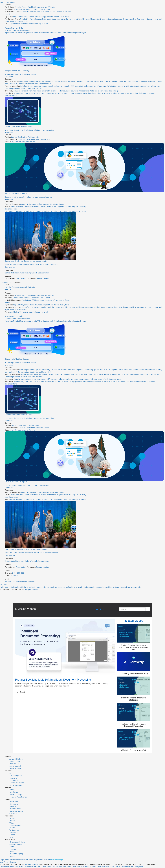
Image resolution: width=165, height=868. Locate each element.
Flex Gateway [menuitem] (27, 12)
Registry (8, 28)
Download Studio (16, 768)
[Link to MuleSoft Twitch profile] (130, 587)
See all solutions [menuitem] (11, 96)
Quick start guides (16, 811)
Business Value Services (19, 797)
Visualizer (27, 30)
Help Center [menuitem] (15, 142)
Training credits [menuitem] (33, 137)
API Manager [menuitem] (57, 12)
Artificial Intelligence (17, 783)
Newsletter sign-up (16, 854)
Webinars (13, 818)
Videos (12, 823)
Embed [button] (21, 692)
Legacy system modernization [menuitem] (80, 93)
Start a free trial (15, 766)
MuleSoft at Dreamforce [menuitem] (35, 211)
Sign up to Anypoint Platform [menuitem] (24, 17)
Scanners (15, 28)
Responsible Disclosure (42, 860)
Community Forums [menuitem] (28, 142)
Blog (11, 837)
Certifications (23, 137)
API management (16, 776)
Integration (13, 778)
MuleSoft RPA (15, 761)
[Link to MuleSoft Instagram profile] (58, 587)
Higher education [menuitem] (64, 91)
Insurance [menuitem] (74, 91)
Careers (12, 856)
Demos (12, 821)
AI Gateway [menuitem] (67, 12)
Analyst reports (15, 825)
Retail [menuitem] (106, 91)
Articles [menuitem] (69, 207)
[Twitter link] (100, 609)
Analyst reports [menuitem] (35, 207)
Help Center (14, 802)
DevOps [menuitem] (32, 93)
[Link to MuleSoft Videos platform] (107, 587)
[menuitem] (85, 41)
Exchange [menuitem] (27, 9)
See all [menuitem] (7, 14)
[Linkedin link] (97, 609)
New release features (17, 842)
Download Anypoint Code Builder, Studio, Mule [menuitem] (52, 17)
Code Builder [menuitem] (18, 9)
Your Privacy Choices (8, 862)
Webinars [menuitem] (14, 207)
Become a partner (43, 279)
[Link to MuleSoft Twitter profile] (34, 587)
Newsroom (13, 851)
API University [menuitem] (81, 207)
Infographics (14, 832)
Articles (12, 835)
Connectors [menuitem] (35, 9)
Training (28, 273)
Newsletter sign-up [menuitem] (57, 204)
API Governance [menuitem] (38, 12)
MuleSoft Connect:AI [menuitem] (18, 211)
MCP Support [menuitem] (45, 9)
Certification (14, 792)
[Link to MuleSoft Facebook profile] (83, 587)
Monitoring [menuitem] (48, 12)
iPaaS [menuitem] (66, 93)
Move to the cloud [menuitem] (108, 93)
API (11, 773)
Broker (21, 28)
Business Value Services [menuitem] (41, 139)
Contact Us (4, 282)
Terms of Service (11, 860)
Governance (9, 30)
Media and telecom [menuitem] (97, 91)
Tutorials (34, 273)
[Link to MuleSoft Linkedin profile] (12, 587)
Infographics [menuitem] (61, 207)
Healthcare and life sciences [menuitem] (47, 91)
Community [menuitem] (24, 204)
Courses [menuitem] (14, 137)
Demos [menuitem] (21, 207)
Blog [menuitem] (74, 207)
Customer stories (16, 844)
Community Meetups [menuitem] (71, 211)
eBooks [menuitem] (44, 207)
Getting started (10, 273)
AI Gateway (18, 30)
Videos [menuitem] (26, 207)
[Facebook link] (104, 609)
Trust (25, 860)
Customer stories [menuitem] (35, 204)
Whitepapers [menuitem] (52, 207)
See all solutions (15, 785)
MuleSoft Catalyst (16, 795)
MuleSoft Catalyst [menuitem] (25, 139)
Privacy (20, 860)
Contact (30, 860)
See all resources (11, 209)
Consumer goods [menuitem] (115, 91)
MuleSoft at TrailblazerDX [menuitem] (53, 211)
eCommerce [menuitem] (40, 93)
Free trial (8, 289)
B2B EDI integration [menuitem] (21, 93)
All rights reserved (32, 590)
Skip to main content (8, 2)
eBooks (12, 828)
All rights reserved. (32, 864)
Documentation (44, 273)
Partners (13, 849)
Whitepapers (14, 830)
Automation (14, 780)
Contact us (13, 813)
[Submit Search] (148, 609)
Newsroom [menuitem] (46, 204)
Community (20, 273)
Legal (2, 860)
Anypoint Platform (16, 759)
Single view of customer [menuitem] (147, 93)
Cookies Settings (57, 860)
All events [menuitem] (82, 211)
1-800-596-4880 (18, 573)
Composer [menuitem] (22, 287)
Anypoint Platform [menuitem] (11, 287)
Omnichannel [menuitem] (120, 93)
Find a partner (21, 279)
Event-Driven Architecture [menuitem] (54, 93)
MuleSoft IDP (14, 764)
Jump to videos (0, 0)
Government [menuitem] (32, 91)
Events (12, 847)
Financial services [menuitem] (20, 91)
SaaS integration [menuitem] (132, 93)
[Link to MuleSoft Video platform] (109, 867)
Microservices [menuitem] (96, 93)
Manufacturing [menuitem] (84, 91)
